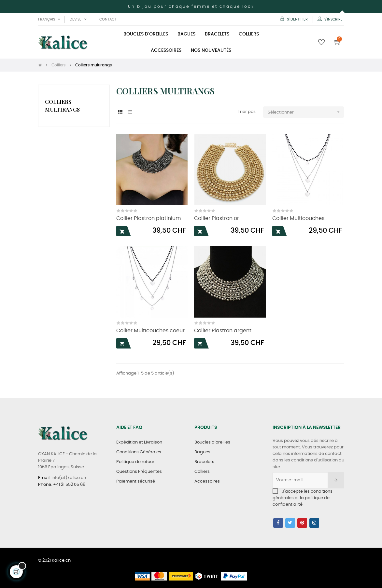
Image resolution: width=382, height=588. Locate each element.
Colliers (202, 472)
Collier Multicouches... (300, 219)
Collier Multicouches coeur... (152, 331)
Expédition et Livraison (139, 442)
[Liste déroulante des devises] (78, 20)
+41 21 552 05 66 (69, 485)
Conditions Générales (139, 452)
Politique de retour (135, 462)
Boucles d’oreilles (212, 442)
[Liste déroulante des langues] (49, 20)
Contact (108, 19)
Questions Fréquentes (139, 472)
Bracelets (204, 462)
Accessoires (207, 481)
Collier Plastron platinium (149, 219)
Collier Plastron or (217, 219)
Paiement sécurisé (136, 481)
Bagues (202, 452)
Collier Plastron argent (223, 331)
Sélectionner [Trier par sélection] (306, 112)
